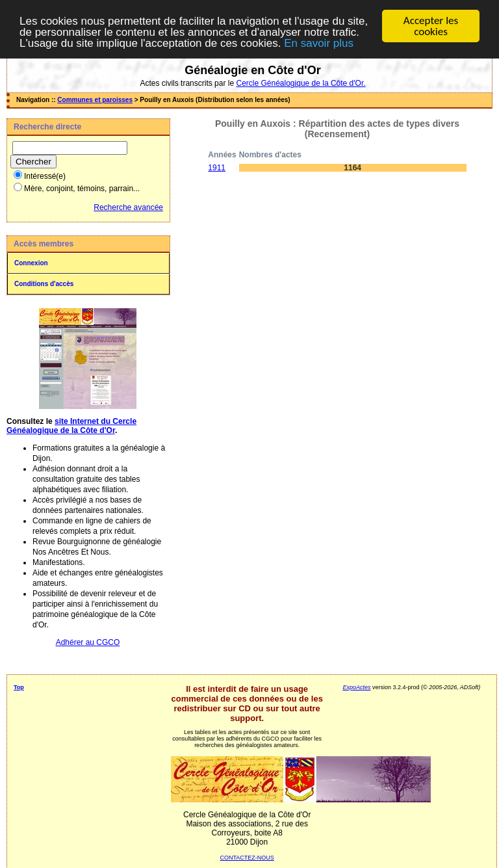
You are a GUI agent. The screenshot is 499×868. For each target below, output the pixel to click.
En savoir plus (319, 43)
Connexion (31, 263)
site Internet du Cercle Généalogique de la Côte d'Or (71, 426)
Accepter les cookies (431, 26)
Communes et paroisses (95, 100)
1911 (217, 168)
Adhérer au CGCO (88, 642)
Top (19, 687)
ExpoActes (356, 687)
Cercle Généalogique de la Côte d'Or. (301, 83)
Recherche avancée (128, 207)
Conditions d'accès (44, 284)
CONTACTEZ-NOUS (247, 858)
